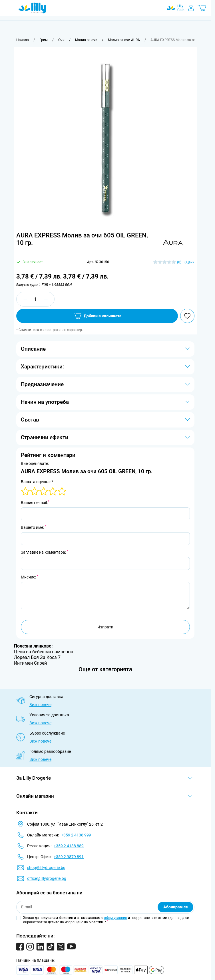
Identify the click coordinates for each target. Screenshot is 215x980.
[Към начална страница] (23, 40)
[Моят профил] (191, 8)
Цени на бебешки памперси (43, 652)
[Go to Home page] (32, 8)
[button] (173, 243)
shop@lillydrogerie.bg (46, 868)
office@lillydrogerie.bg (47, 878)
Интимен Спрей (30, 663)
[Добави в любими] (187, 316)
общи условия (115, 918)
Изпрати (105, 627)
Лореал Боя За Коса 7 (37, 657)
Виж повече (40, 705)
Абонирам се (176, 907)
